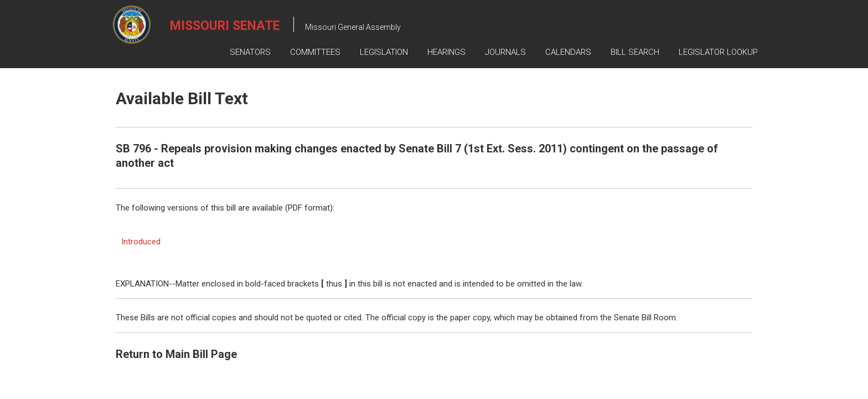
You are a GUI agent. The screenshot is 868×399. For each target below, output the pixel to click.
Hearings (446, 52)
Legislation (384, 52)
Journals (505, 52)
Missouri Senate (225, 26)
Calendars (568, 52)
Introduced (141, 242)
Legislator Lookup (718, 52)
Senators (250, 52)
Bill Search (635, 52)
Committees (315, 52)
